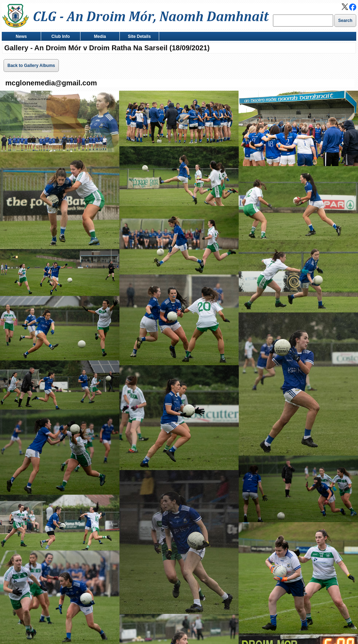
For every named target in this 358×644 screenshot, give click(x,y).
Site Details (138, 37)
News (20, 37)
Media (98, 37)
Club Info (59, 37)
